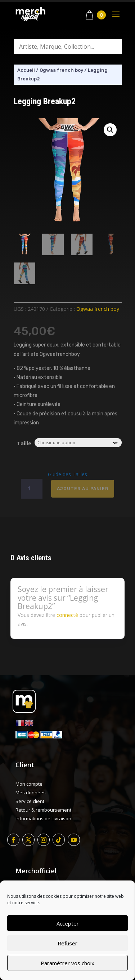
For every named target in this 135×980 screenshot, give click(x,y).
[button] (110, 130)
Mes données (31, 793)
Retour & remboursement (43, 810)
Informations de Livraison (43, 818)
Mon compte (29, 784)
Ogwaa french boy (61, 70)
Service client (30, 801)
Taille (24, 443)
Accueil (26, 70)
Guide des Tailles (67, 474)
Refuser (67, 943)
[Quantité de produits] (32, 489)
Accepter (68, 923)
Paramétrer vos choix (67, 963)
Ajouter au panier (83, 489)
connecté (67, 615)
